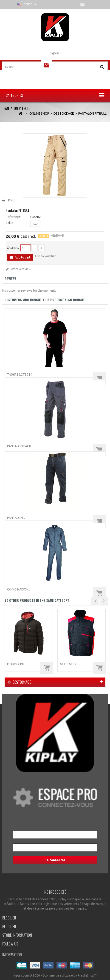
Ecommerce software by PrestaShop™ (70, 975)
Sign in (54, 53)
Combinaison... (19, 589)
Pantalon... (16, 518)
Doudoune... (17, 664)
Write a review (21, 269)
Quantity (13, 248)
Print (11, 200)
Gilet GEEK (68, 664)
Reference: (14, 217)
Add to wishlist (45, 256)
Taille (10, 223)
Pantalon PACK (19, 446)
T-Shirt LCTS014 (20, 375)
